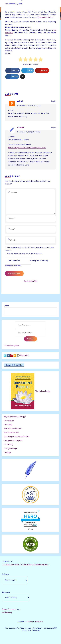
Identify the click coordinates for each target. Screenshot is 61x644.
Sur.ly (35, 525)
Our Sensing (8, 444)
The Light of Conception (13, 441)
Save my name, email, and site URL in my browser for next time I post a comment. (29, 249)
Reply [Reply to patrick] (53, 101)
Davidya (20, 128)
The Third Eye (9, 421)
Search (6, 306)
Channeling (8, 425)
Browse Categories (9, 609)
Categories (6, 592)
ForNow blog (7, 613)
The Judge (7, 453)
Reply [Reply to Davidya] (53, 128)
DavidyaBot (25, 355)
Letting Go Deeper (11, 448)
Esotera (30, 622)
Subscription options (11, 346)
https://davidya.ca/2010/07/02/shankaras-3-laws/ (27, 148)
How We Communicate (12, 429)
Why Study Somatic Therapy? (15, 417)
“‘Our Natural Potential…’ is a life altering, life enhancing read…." (26, 565)
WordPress (39, 622)
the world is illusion (46, 17)
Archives (5, 574)
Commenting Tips (31, 281)
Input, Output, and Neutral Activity (17, 437)
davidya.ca (30, 520)
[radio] (20, 60)
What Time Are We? (11, 433)
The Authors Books (43, 391)
